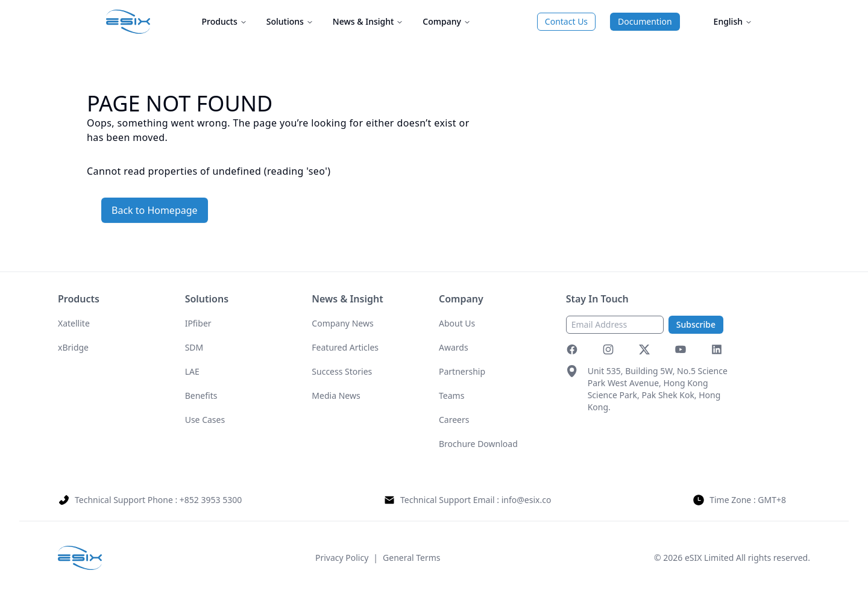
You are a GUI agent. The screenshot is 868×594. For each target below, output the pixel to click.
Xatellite (74, 323)
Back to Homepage (155, 210)
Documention (645, 21)
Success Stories (342, 371)
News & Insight (368, 21)
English (733, 21)
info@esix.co (527, 500)
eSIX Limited (709, 558)
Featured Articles (345, 347)
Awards (454, 347)
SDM (194, 347)
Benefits (201, 395)
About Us (457, 323)
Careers (454, 420)
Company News (342, 323)
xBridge (73, 347)
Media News (336, 395)
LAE (192, 371)
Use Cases (205, 420)
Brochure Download (478, 444)
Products (225, 21)
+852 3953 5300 (211, 500)
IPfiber (198, 323)
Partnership (462, 371)
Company (447, 21)
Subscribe (696, 324)
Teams (451, 395)
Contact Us (566, 21)
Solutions (290, 21)
